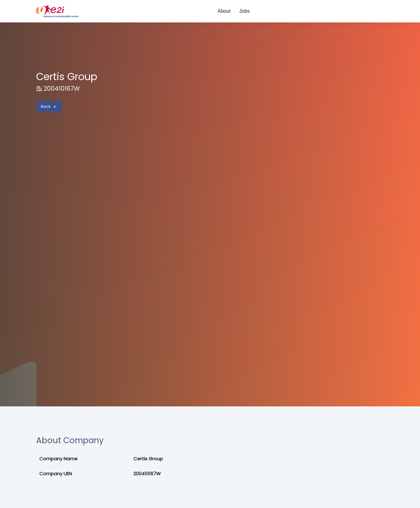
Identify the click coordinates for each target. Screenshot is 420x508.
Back (49, 106)
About (224, 11)
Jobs (245, 11)
